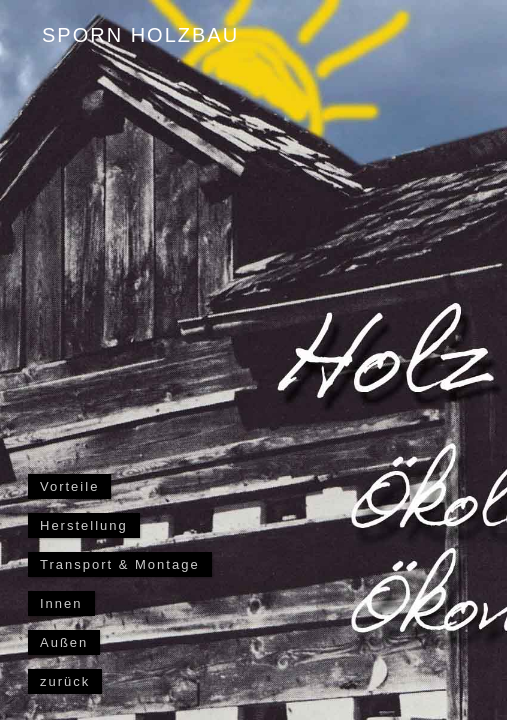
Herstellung (84, 525)
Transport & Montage (120, 564)
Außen (64, 642)
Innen (61, 603)
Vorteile (69, 486)
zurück (65, 681)
